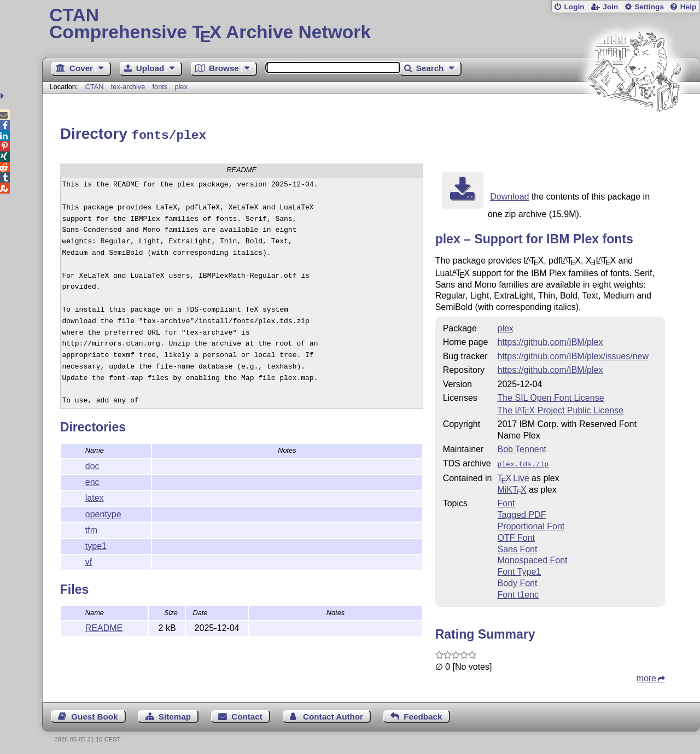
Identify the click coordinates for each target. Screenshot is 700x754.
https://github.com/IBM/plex (550, 340)
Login (574, 7)
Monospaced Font (532, 557)
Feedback (423, 714)
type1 (96, 544)
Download (509, 195)
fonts (160, 87)
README (104, 626)
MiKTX (512, 487)
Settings (649, 7)
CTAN (95, 87)
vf (89, 560)
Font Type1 (519, 569)
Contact (247, 714)
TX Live (513, 475)
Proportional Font (531, 524)
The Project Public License (560, 409)
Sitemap (175, 714)
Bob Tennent (522, 448)
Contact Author (333, 714)
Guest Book (94, 714)
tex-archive (128, 87)
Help (689, 7)
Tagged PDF (521, 512)
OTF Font (516, 535)
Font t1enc (518, 592)
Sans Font (517, 546)
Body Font (517, 580)
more (646, 676)
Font (506, 501)
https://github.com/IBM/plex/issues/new (573, 355)
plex (181, 87)
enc (92, 480)
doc (92, 464)
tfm (91, 528)
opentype (103, 513)
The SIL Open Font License (550, 396)
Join (610, 7)
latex (95, 496)
